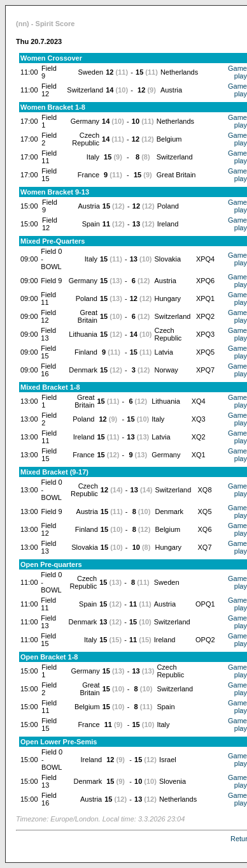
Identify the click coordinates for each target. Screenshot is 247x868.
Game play (237, 72)
